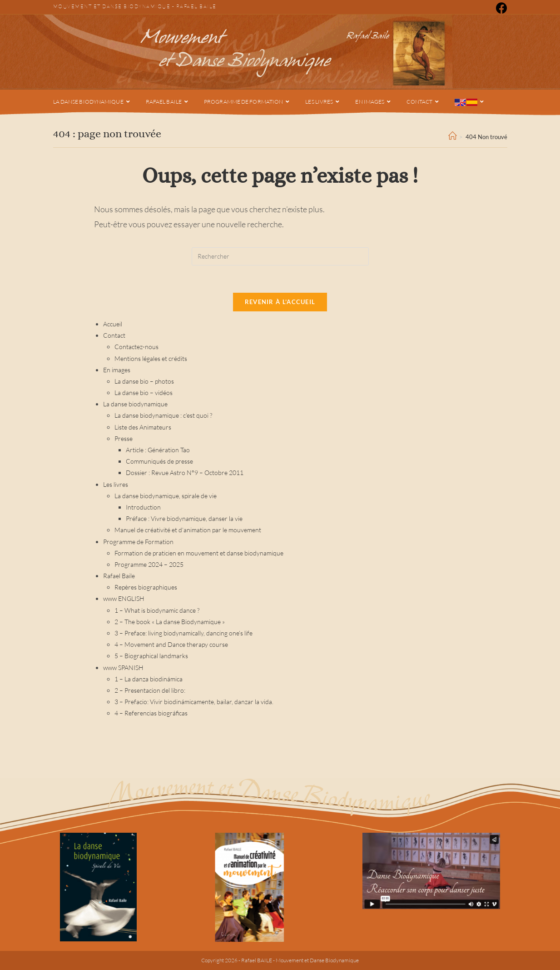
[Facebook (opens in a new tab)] (500, 8)
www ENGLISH (124, 598)
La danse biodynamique (135, 404)
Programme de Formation (138, 542)
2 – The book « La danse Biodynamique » (170, 622)
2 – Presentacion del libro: (150, 690)
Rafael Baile (196, 6)
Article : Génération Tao (158, 450)
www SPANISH (123, 667)
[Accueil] (452, 137)
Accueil (113, 324)
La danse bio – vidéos (144, 392)
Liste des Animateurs (143, 427)
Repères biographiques (146, 587)
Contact (114, 335)
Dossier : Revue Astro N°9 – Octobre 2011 (185, 472)
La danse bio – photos (144, 381)
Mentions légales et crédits (151, 358)
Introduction (143, 507)
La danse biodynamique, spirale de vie (166, 496)
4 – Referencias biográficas (151, 713)
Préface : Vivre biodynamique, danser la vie (184, 518)
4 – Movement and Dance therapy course (171, 644)
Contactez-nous (136, 347)
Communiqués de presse (159, 461)
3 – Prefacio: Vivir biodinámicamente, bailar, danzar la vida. (194, 702)
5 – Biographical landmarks (151, 656)
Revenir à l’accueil (280, 302)
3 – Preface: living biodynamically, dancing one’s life (183, 633)
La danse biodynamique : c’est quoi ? (163, 415)
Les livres (116, 484)
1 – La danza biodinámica (149, 679)
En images (117, 370)
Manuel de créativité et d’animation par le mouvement (188, 530)
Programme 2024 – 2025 (149, 564)
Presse (124, 438)
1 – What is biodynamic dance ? (157, 610)
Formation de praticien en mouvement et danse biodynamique (199, 553)
